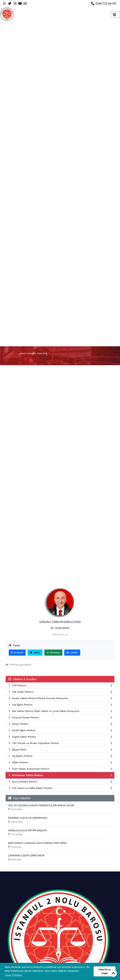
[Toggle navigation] (115, 15)
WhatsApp (53, 652)
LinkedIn (72, 652)
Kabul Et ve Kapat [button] (105, 971)
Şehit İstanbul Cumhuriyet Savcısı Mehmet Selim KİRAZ (37, 843)
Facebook (17, 652)
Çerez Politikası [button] (14, 975)
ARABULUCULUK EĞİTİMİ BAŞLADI (28, 830)
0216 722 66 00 (104, 3)
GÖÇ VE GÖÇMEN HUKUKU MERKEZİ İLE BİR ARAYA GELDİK (41, 805)
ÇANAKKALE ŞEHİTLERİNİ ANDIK (26, 855)
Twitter (35, 652)
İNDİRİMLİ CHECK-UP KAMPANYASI (28, 818)
